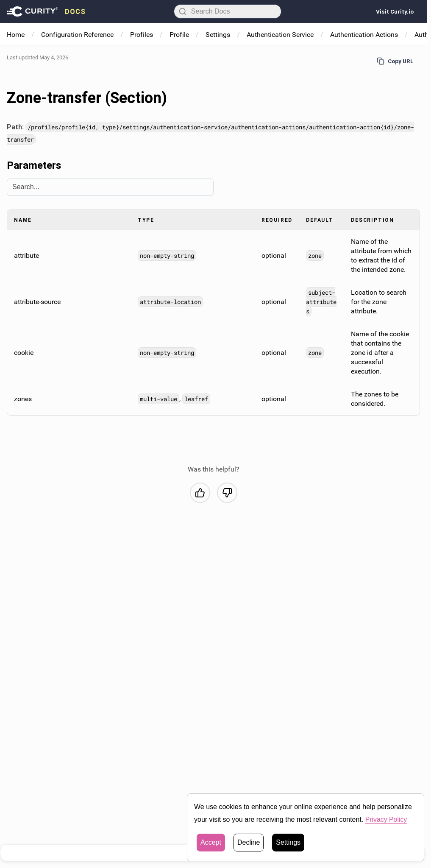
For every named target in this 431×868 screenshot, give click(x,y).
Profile (179, 35)
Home (16, 35)
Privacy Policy (387, 821)
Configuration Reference (77, 35)
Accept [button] (211, 844)
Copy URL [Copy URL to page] (395, 61)
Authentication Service (280, 35)
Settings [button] (288, 844)
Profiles (142, 35)
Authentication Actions (364, 35)
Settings (218, 35)
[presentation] (46, 11)
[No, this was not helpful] (227, 492)
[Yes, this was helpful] (200, 492)
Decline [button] (249, 844)
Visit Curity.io (395, 11)
